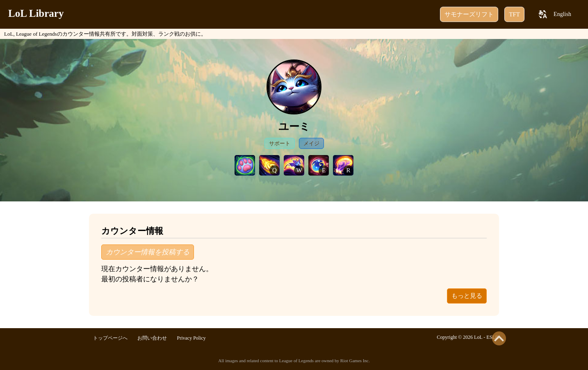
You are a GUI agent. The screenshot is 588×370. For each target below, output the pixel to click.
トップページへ (110, 338)
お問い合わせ (152, 338)
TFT (514, 14)
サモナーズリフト (469, 14)
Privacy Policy (191, 338)
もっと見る (467, 296)
